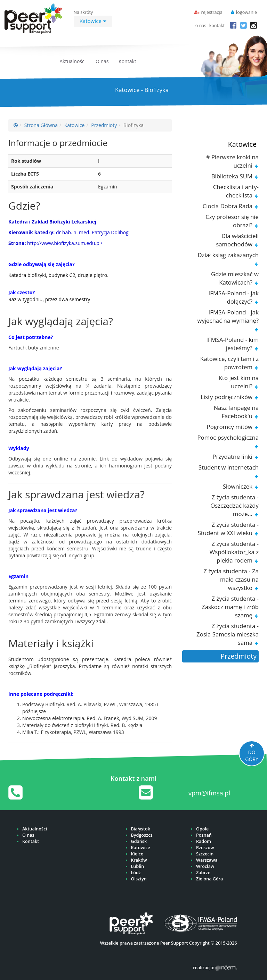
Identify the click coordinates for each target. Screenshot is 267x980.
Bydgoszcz (142, 835)
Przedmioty (104, 125)
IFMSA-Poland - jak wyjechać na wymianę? (228, 316)
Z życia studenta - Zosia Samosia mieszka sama (228, 634)
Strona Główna (41, 125)
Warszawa (207, 860)
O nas (102, 61)
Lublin (138, 866)
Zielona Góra (209, 879)
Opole (202, 829)
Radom (204, 841)
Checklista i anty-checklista (236, 191)
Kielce (137, 854)
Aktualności (72, 61)
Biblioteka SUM (232, 176)
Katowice (93, 21)
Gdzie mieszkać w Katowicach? (235, 278)
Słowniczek (238, 486)
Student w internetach (229, 467)
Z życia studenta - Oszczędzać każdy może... (234, 505)
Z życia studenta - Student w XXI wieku (228, 529)
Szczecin (205, 854)
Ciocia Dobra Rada (228, 206)
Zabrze (203, 873)
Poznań (204, 835)
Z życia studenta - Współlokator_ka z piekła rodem (234, 552)
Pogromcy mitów (230, 427)
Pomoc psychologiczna (228, 437)
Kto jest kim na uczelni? (239, 382)
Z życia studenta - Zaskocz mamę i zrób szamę (230, 607)
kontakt (217, 26)
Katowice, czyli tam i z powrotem (229, 363)
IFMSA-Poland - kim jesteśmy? (232, 344)
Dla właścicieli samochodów (237, 240)
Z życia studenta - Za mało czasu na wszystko (231, 579)
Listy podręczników (226, 397)
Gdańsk (139, 841)
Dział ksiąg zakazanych (228, 255)
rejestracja (212, 12)
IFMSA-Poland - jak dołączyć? (234, 297)
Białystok (141, 829)
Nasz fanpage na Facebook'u (236, 412)
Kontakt (127, 61)
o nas (201, 26)
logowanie (246, 12)
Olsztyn (139, 879)
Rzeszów (205, 848)
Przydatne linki (232, 457)
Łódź (136, 873)
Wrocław (205, 866)
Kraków (139, 860)
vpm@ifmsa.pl (209, 793)
